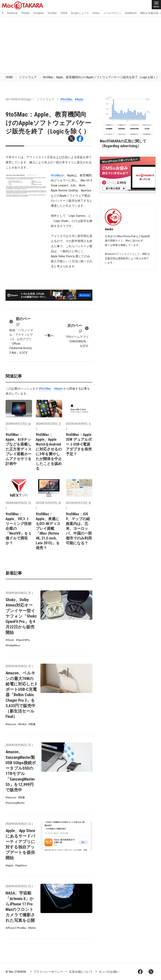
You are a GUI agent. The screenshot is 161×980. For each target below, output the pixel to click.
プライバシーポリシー (48, 972)
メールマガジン (112, 13)
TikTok (64, 13)
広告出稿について (81, 972)
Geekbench (131, 13)
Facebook (12, 13)
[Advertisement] (80, 45)
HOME (9, 77)
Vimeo (96, 13)
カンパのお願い (109, 972)
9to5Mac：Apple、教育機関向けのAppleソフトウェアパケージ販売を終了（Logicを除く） (101, 77)
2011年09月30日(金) (18, 99)
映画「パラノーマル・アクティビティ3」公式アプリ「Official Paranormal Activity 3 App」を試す (21, 335)
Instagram (39, 13)
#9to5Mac (66, 99)
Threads (25, 13)
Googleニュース (80, 13)
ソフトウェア (28, 77)
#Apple (79, 99)
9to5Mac (56, 175)
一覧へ (49, 335)
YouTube (52, 13)
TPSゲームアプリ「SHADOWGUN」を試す (77, 335)
